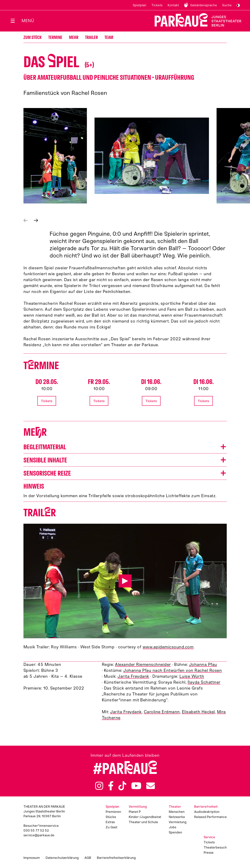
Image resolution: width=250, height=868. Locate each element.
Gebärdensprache (204, 5)
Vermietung (178, 822)
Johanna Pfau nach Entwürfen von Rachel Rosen (172, 670)
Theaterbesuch (215, 847)
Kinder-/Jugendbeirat (145, 817)
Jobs (172, 827)
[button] (55, 156)
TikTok (122, 786)
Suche (227, 5)
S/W (238, 5)
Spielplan (139, 5)
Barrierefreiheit (206, 807)
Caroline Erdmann (162, 712)
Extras (110, 822)
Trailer (91, 38)
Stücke (111, 817)
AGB (88, 858)
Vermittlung (138, 807)
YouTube (136, 786)
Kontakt (173, 5)
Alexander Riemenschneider (143, 664)
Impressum (32, 858)
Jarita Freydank (133, 676)
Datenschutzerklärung (62, 858)
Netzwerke (177, 817)
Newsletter (151, 786)
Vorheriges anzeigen (26, 220)
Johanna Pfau (203, 664)
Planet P (135, 812)
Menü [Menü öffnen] (28, 21)
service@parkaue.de (39, 835)
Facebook (111, 786)
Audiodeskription (207, 812)
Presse (209, 853)
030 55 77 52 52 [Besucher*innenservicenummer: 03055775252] (36, 830)
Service (209, 837)
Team (109, 38)
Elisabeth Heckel (198, 712)
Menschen (177, 812)
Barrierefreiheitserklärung (116, 858)
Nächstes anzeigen (36, 220)
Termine (55, 38)
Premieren (113, 812)
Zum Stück (33, 38)
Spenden (175, 832)
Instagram (99, 786)
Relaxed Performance (210, 817)
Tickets (157, 5)
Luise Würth (192, 676)
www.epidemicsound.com (168, 647)
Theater (175, 807)
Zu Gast (111, 827)
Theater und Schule (143, 822)
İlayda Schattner (204, 682)
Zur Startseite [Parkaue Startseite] (196, 20)
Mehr (74, 38)
